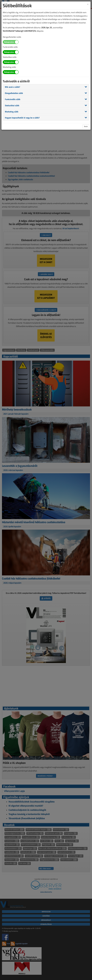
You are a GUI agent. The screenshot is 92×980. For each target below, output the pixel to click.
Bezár (86, 126)
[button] (12, 87)
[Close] (88, 4)
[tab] (46, 87)
